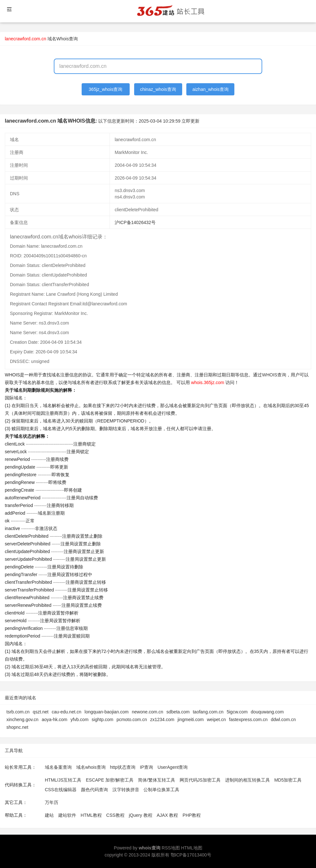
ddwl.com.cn (283, 719)
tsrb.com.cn (18, 712)
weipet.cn (216, 719)
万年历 (52, 802)
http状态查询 (123, 767)
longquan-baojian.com (107, 712)
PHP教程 (192, 815)
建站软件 (67, 815)
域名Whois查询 (63, 39)
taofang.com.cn (208, 712)
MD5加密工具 (288, 780)
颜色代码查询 (94, 790)
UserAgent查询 (173, 767)
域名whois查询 (91, 767)
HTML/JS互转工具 (63, 780)
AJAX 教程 (168, 815)
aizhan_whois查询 (211, 89)
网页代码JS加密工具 (200, 780)
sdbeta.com (178, 712)
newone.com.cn (148, 712)
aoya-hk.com (54, 719)
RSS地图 (171, 848)
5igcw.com (237, 712)
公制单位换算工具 (161, 790)
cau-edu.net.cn (66, 712)
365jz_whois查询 (105, 89)
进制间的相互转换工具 (247, 780)
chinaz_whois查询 (158, 89)
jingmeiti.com (190, 719)
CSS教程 (115, 815)
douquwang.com (267, 712)
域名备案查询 (58, 767)
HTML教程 (91, 815)
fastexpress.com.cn (248, 719)
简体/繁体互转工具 (157, 780)
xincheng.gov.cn (22, 719)
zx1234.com (162, 719)
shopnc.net (17, 727)
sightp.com (102, 719)
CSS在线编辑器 (61, 790)
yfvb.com (79, 719)
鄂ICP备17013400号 (191, 855)
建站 (49, 815)
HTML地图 (191, 848)
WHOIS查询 (274, 375)
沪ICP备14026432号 (135, 222)
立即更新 (190, 121)
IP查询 (146, 767)
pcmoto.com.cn (132, 719)
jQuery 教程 (140, 815)
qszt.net (41, 712)
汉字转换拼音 (126, 790)
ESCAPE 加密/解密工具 (110, 780)
